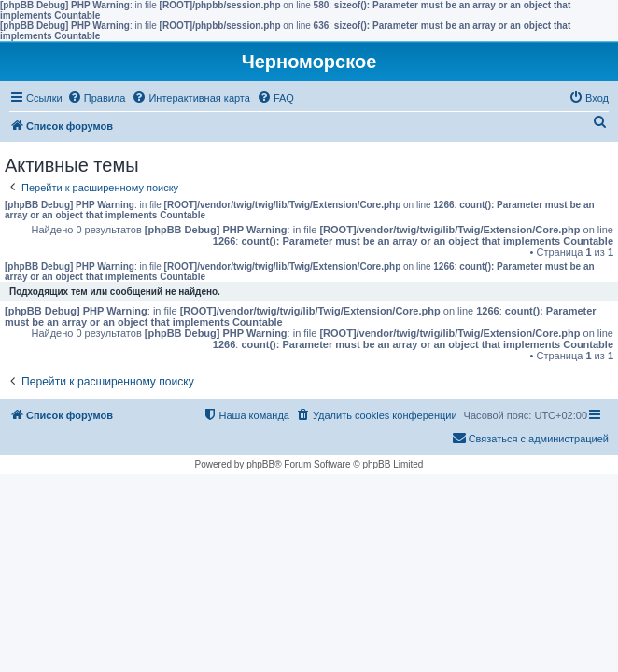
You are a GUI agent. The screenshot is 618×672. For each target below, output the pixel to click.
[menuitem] (97, 98)
